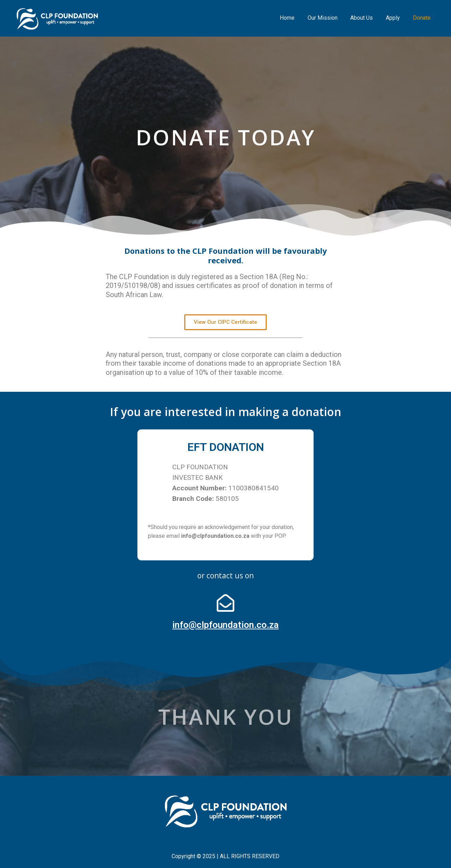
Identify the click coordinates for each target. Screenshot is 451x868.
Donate (422, 18)
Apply (395, 18)
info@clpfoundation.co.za (225, 625)
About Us (366, 18)
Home (295, 18)
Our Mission (328, 18)
